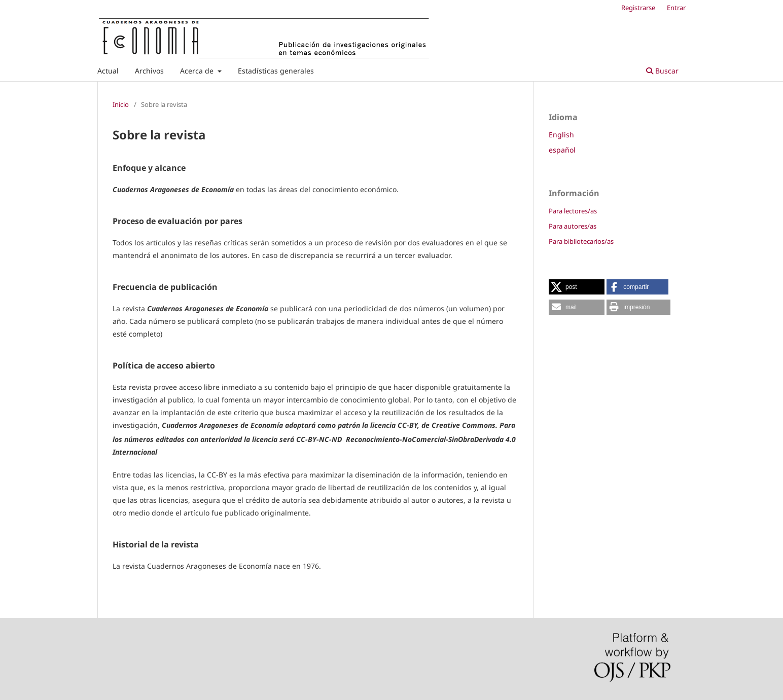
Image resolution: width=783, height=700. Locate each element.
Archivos (149, 71)
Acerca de (198, 71)
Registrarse (638, 8)
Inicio (121, 104)
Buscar (662, 71)
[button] (577, 287)
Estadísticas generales (276, 71)
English (561, 135)
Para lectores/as (573, 211)
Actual (108, 71)
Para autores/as (573, 226)
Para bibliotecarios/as (581, 241)
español (562, 150)
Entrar (676, 8)
